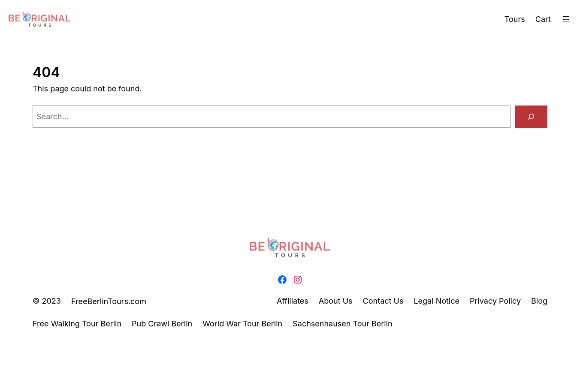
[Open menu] (566, 19)
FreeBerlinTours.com (109, 301)
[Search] (531, 117)
